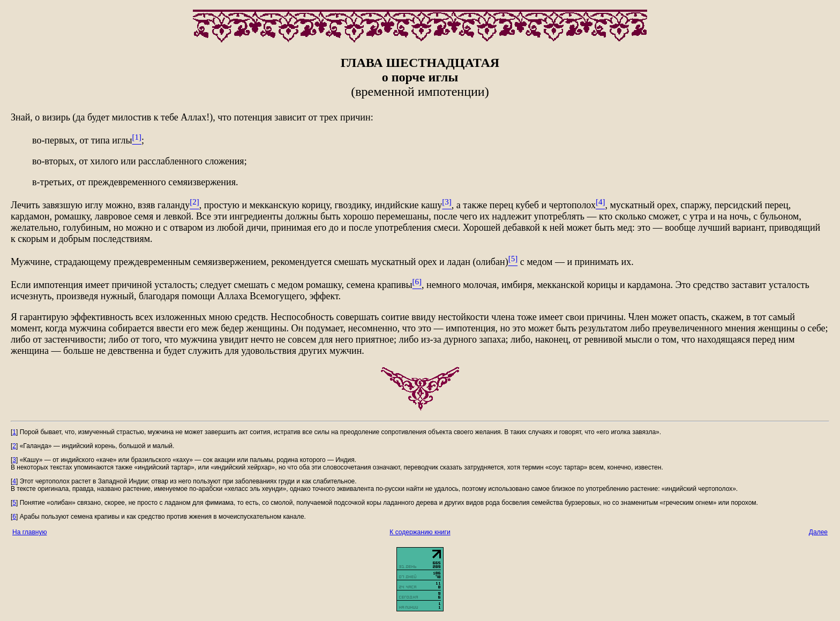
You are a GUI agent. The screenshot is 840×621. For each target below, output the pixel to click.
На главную (29, 532)
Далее (818, 532)
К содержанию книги (420, 532)
